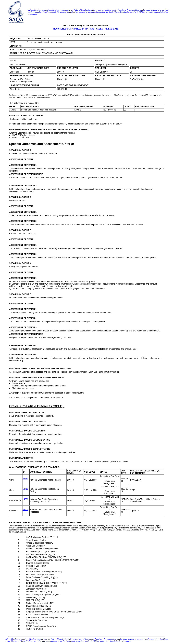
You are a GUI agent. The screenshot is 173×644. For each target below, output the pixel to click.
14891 (25, 499)
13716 (25, 489)
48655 (25, 510)
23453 (25, 479)
